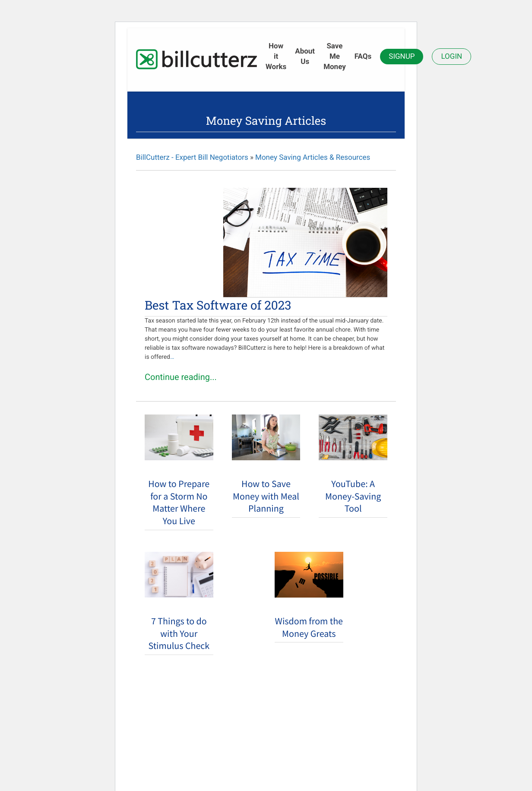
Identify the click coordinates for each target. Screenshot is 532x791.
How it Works (276, 57)
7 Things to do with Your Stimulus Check (179, 634)
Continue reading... (181, 377)
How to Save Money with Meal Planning (266, 497)
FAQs (363, 57)
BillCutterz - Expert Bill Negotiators (192, 158)
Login (451, 57)
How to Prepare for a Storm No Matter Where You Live (179, 503)
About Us (305, 57)
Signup (402, 57)
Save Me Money (335, 57)
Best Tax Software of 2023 (218, 305)
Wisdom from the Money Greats (309, 628)
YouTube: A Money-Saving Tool (353, 497)
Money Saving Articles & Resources (313, 158)
